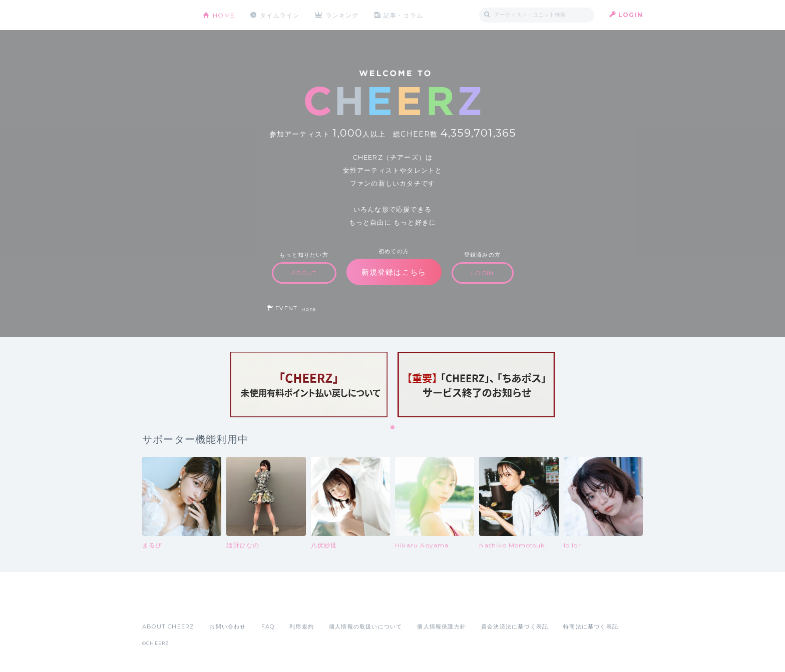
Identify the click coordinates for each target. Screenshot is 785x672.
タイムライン (280, 15)
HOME (224, 15)
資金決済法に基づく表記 (515, 626)
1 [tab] (393, 428)
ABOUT (304, 273)
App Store (165, 604)
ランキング (343, 15)
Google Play (218, 604)
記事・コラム (404, 15)
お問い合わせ (228, 626)
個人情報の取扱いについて (365, 626)
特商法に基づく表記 (591, 626)
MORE (309, 309)
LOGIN (631, 15)
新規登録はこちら (394, 272)
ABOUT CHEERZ (168, 626)
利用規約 (302, 626)
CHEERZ (165, 15)
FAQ (268, 626)
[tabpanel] (309, 385)
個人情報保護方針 (442, 626)
